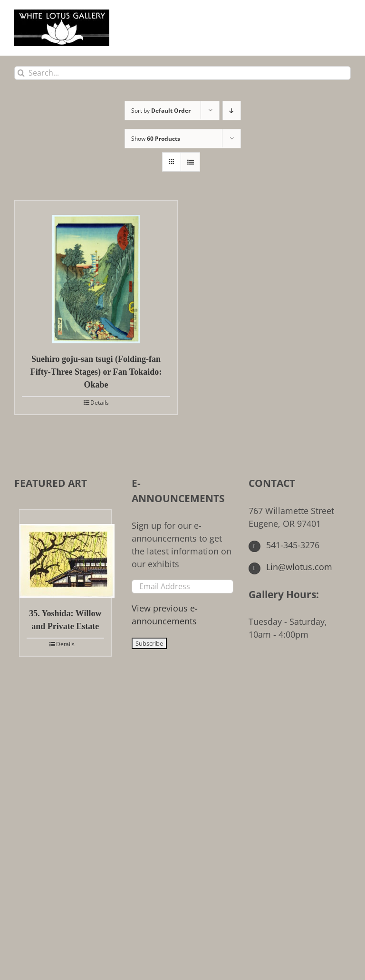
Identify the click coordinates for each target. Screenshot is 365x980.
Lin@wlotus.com (290, 567)
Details (100, 403)
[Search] (21, 73)
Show (156, 139)
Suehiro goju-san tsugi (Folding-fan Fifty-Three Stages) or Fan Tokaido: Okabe (96, 372)
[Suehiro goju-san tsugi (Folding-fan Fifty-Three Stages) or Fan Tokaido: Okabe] (96, 272)
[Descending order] (232, 111)
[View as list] (190, 162)
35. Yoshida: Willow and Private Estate (65, 620)
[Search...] (182, 73)
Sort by (161, 111)
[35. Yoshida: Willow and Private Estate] (65, 554)
